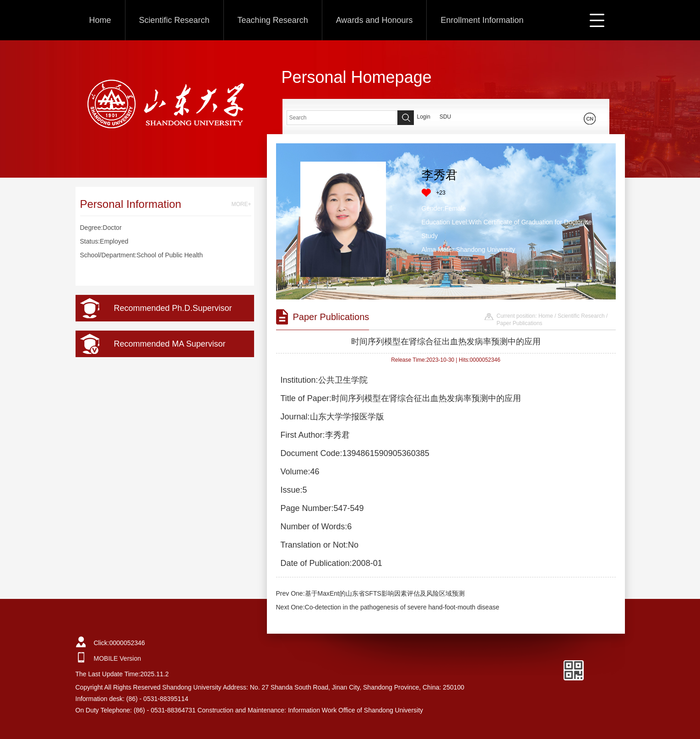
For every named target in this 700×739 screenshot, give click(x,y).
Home (100, 20)
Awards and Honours (374, 20)
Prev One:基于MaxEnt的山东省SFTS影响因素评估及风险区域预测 (370, 593)
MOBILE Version (118, 658)
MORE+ (241, 204)
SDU (445, 117)
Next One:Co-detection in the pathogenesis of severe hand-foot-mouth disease (388, 607)
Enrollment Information (482, 20)
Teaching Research (273, 20)
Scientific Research (174, 20)
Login (424, 117)
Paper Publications (520, 323)
